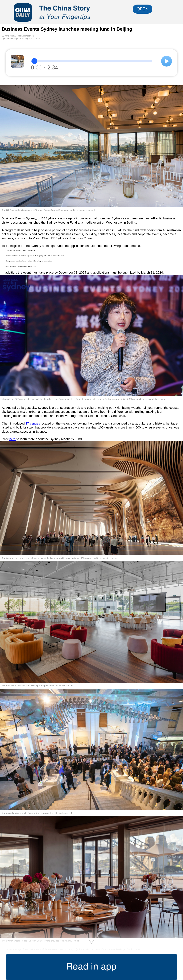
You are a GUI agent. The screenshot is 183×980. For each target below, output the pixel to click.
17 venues (33, 423)
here (13, 439)
